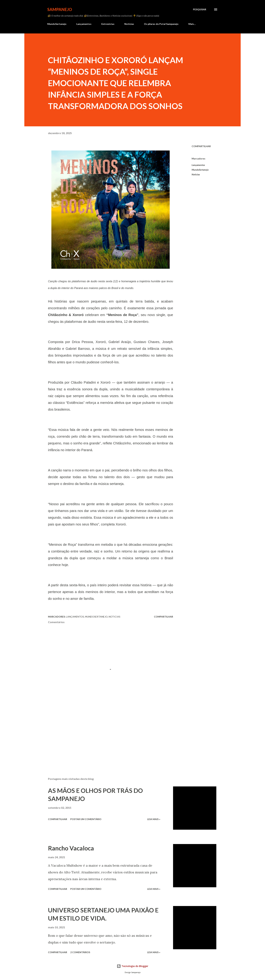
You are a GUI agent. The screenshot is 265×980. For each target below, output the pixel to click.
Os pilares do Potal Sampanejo (161, 24)
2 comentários (80, 952)
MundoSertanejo (57, 24)
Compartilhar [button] (201, 146)
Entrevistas (108, 24)
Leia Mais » (154, 819)
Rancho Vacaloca (71, 848)
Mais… (192, 24)
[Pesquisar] (200, 9)
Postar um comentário (86, 819)
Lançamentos (84, 24)
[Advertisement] (105, 735)
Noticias (129, 24)
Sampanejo (60, 9)
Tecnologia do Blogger (132, 966)
